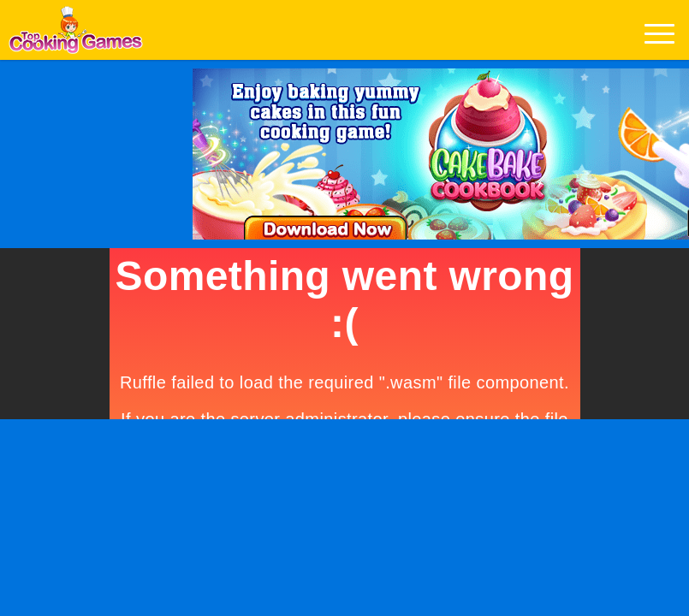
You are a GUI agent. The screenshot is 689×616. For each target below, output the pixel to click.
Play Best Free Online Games (76, 35)
